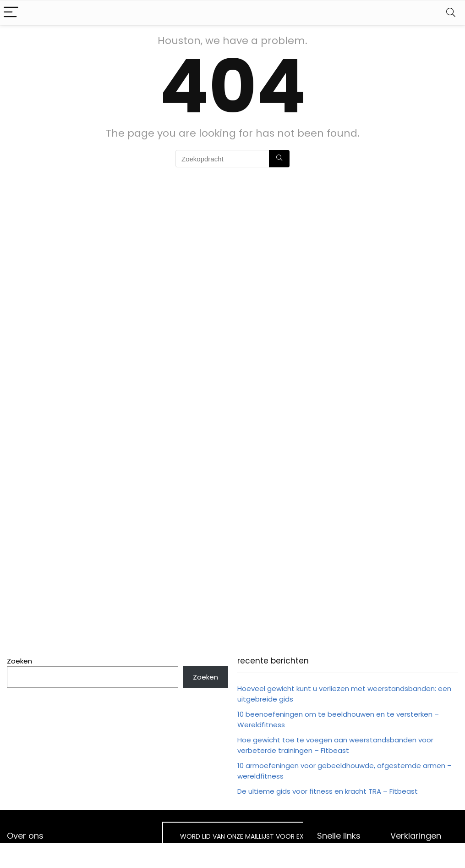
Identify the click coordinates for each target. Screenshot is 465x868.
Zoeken (19, 661)
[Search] (451, 13)
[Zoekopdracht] (279, 159)
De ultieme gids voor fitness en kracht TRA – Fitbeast (328, 791)
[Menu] (11, 13)
